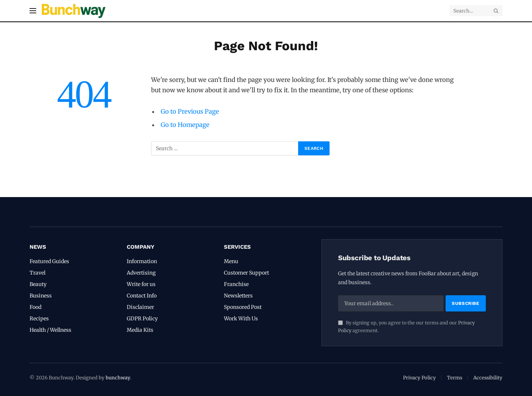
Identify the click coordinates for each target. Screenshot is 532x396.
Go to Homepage (185, 125)
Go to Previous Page (190, 112)
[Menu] (33, 11)
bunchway (118, 378)
